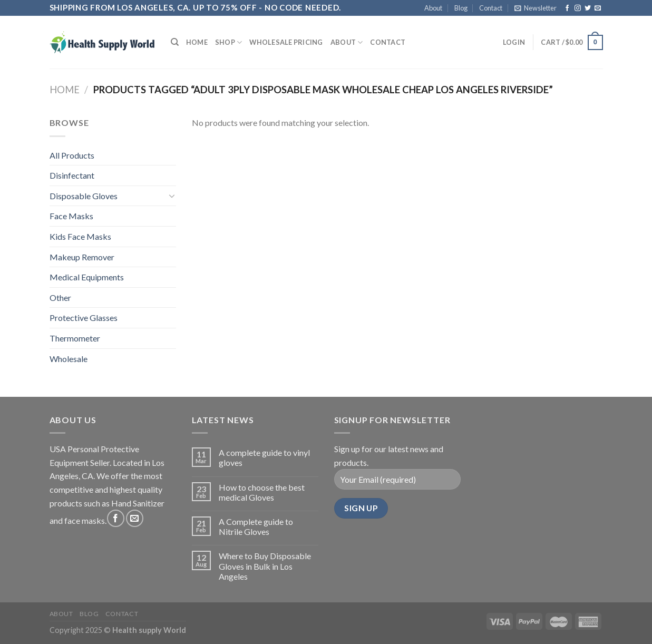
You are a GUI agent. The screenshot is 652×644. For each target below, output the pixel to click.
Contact (491, 8)
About (433, 8)
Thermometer (75, 338)
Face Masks (71, 216)
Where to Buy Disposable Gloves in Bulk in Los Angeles (265, 566)
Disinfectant (72, 175)
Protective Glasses (84, 318)
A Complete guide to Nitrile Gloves (256, 526)
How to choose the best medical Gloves (262, 492)
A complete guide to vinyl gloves (264, 457)
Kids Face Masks (80, 236)
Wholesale (69, 359)
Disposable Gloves (84, 196)
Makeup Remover (82, 257)
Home (197, 42)
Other (60, 297)
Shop (228, 42)
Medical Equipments (87, 277)
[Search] (175, 42)
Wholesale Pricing (286, 42)
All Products (72, 155)
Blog (461, 8)
